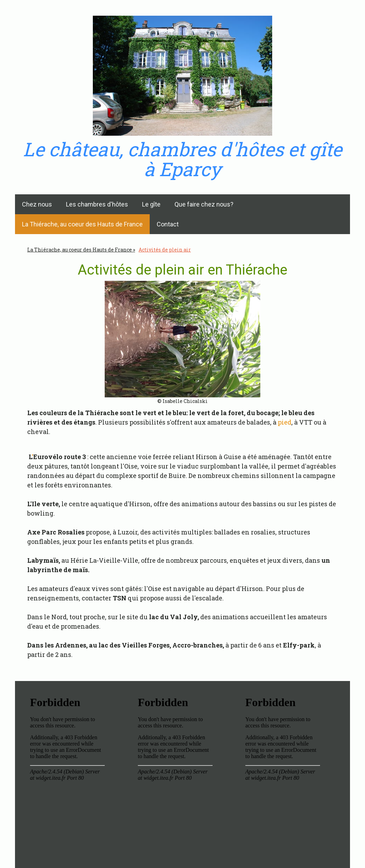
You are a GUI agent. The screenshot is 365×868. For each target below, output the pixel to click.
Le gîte (151, 204)
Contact (168, 224)
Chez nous (37, 204)
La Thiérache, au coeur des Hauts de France (82, 224)
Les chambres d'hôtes (97, 204)
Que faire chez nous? (204, 204)
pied (285, 422)
